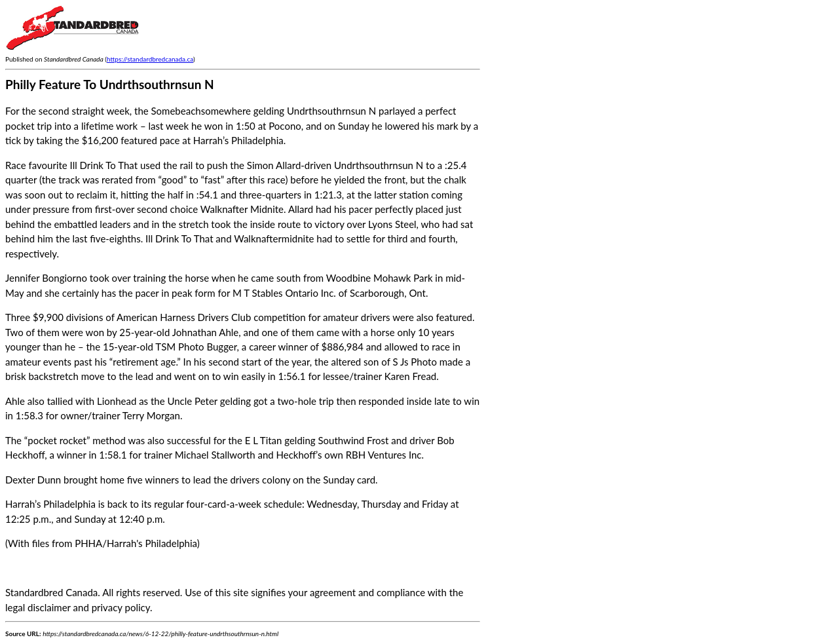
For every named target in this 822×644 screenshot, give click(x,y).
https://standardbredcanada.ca (150, 59)
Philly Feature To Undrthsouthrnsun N (110, 84)
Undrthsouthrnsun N (379, 165)
